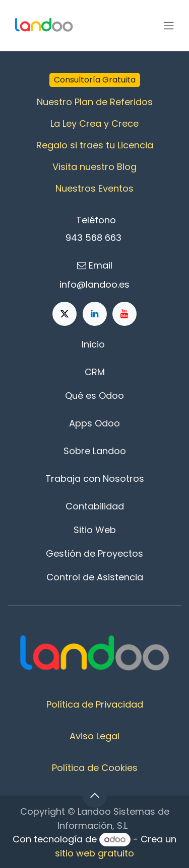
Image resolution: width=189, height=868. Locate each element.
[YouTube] (124, 314)
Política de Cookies (95, 768)
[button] (95, 796)
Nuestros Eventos (94, 188)
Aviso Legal (94, 736)
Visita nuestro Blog (94, 167)
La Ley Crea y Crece (94, 123)
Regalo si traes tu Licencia (95, 145)
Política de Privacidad (95, 704)
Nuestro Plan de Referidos (95, 102)
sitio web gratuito (94, 853)
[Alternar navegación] (169, 26)
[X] (65, 314)
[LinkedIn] (95, 314)
